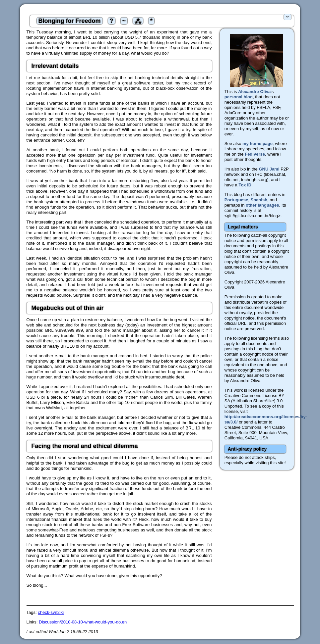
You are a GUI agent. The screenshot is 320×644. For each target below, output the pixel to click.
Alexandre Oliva (254, 92)
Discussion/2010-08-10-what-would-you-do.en (83, 622)
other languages (262, 205)
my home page (257, 144)
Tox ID (245, 185)
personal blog (239, 97)
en (287, 17)
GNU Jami (269, 169)
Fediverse (255, 154)
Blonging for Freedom (70, 21)
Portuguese (236, 200)
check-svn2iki (51, 612)
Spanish (259, 200)
